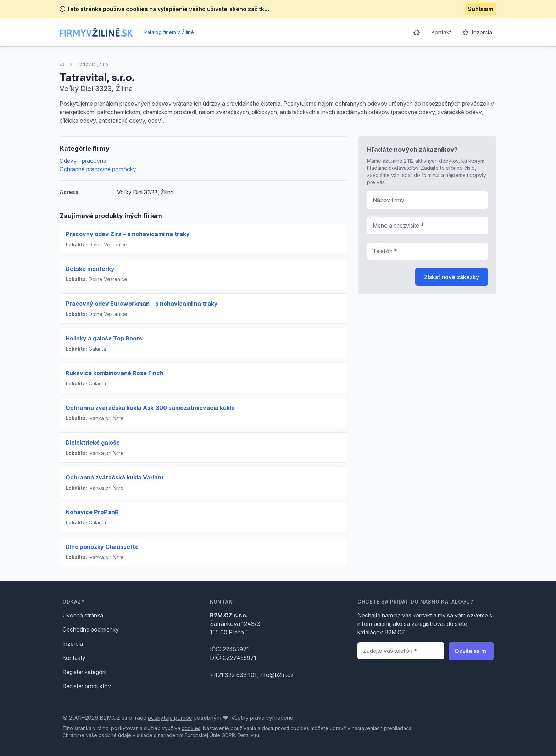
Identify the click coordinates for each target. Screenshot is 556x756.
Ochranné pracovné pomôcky (98, 169)
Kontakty (74, 658)
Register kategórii (84, 672)
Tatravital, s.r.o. (93, 64)
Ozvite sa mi (471, 651)
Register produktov (87, 686)
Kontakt (441, 32)
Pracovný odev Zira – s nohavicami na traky (128, 234)
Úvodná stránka (83, 615)
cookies (191, 728)
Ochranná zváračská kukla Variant (115, 477)
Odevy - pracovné (83, 161)
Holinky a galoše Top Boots (104, 338)
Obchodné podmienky (91, 629)
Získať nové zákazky (452, 277)
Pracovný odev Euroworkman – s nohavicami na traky (142, 304)
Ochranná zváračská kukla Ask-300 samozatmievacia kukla (150, 408)
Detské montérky (90, 269)
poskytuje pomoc (170, 718)
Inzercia (477, 32)
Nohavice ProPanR (92, 512)
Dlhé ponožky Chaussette (102, 547)
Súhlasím (480, 9)
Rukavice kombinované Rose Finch (115, 373)
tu (257, 735)
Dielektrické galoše (93, 443)
